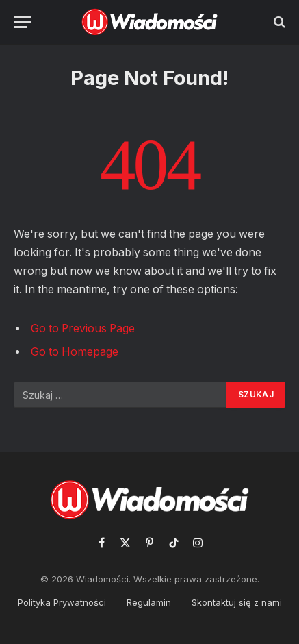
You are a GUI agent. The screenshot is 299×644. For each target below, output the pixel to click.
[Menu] (23, 22)
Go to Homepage (75, 352)
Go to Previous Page (83, 329)
